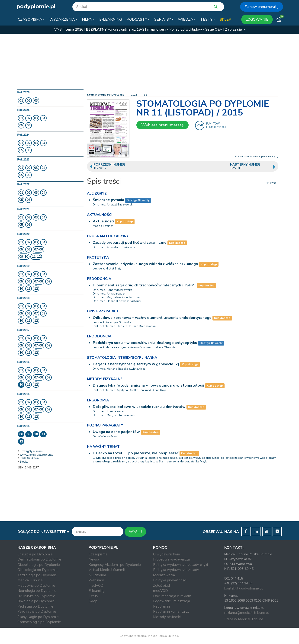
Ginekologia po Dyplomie (37, 570)
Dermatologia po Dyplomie (39, 559)
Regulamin (161, 606)
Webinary (96, 580)
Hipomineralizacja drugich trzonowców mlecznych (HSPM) (144, 285)
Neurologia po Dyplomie (37, 591)
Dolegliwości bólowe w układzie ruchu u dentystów (139, 407)
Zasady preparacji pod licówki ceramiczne (130, 243)
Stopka (24, 462)
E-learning (97, 591)
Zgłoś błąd (161, 586)
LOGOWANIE (257, 19)
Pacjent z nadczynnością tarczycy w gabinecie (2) (136, 364)
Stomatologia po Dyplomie (106, 95)
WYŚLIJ (135, 532)
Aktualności (103, 221)
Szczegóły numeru (31, 451)
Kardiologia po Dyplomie (37, 575)
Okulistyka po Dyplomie (36, 596)
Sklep (93, 601)
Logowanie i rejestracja (172, 601)
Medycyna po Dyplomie (36, 586)
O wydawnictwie (167, 554)
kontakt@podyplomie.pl (243, 588)
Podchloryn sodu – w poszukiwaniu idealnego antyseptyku (145, 343)
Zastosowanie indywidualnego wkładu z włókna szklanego (145, 264)
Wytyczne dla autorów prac (36, 455)
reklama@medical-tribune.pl (247, 613)
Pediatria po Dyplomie (35, 606)
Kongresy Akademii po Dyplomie (115, 565)
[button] (31, 19)
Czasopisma (98, 554)
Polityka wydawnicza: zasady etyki (180, 565)
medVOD (96, 586)
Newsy (94, 559)
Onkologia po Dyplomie (36, 601)
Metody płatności (167, 617)
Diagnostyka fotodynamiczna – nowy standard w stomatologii (148, 385)
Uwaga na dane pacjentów (116, 432)
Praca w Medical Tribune (244, 619)
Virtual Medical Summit (107, 570)
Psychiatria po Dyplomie (37, 612)
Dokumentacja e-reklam (172, 596)
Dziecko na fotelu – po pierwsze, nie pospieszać (136, 453)
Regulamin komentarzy (171, 612)
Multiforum (97, 575)
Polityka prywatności (170, 580)
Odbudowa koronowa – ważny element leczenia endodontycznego (152, 318)
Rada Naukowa (29, 458)
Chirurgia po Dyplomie (35, 554)
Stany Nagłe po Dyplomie (38, 617)
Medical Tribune (30, 580)
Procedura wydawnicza (171, 559)
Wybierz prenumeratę (162, 125)
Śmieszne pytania (108, 200)
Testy (93, 596)
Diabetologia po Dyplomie (39, 565)
